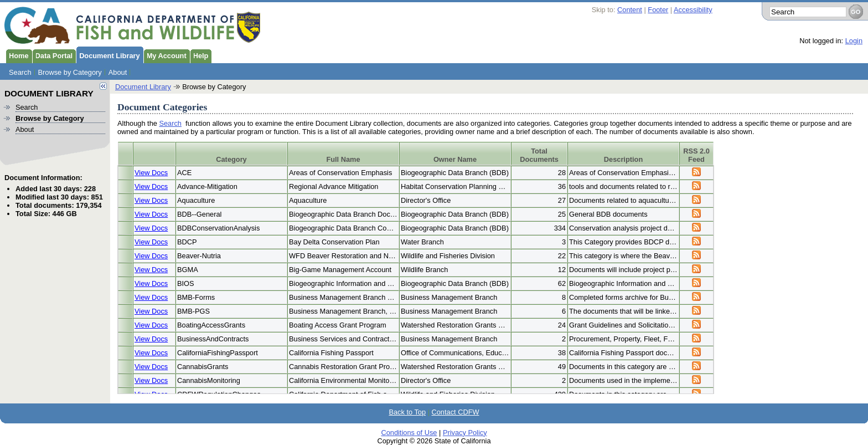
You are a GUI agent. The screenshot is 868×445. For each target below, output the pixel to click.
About (118, 72)
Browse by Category (70, 72)
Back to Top (407, 406)
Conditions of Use (409, 426)
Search (20, 72)
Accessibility (693, 10)
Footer (658, 10)
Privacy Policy (465, 426)
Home (17, 55)
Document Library (108, 55)
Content (630, 10)
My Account (165, 55)
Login (854, 41)
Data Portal (53, 55)
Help (199, 55)
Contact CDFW (456, 406)
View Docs (151, 173)
